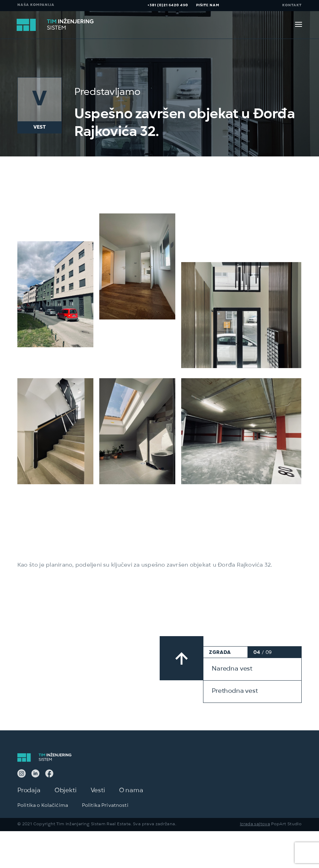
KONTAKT (292, 6)
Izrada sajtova (255, 834)
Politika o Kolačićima (43, 816)
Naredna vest (232, 679)
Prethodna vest (235, 702)
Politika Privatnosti (105, 816)
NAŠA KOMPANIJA (36, 6)
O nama (131, 801)
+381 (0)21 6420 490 (168, 6)
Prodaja (29, 801)
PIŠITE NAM (208, 6)
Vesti (98, 801)
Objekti (66, 801)
